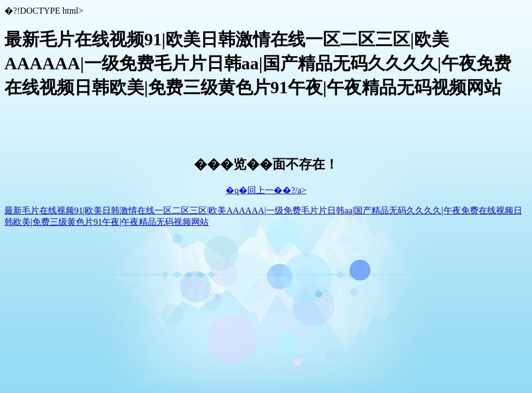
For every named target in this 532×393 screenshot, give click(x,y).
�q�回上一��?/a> (266, 190)
